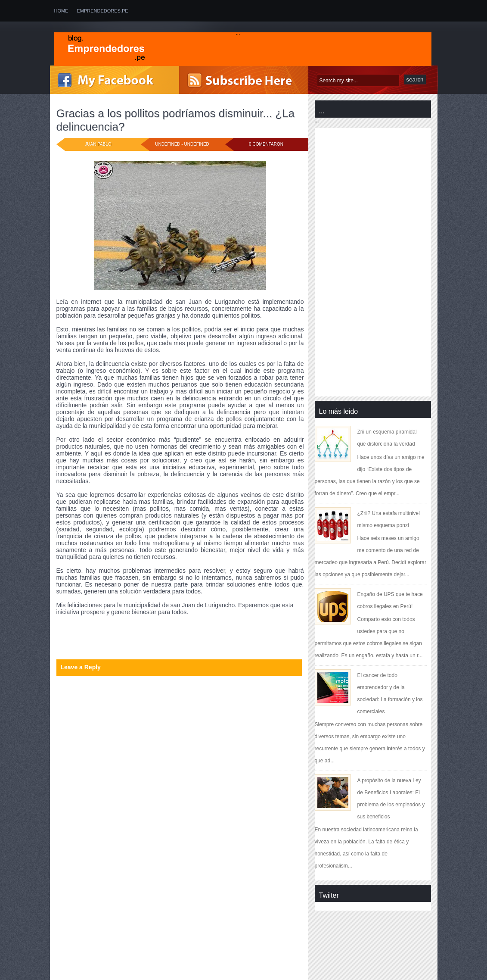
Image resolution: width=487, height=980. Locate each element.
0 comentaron (266, 144)
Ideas (99, 635)
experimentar (73, 635)
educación (138, 629)
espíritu (200, 629)
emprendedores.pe (103, 11)
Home (61, 11)
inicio (114, 635)
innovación (137, 635)
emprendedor (171, 629)
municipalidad (169, 635)
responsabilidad (134, 641)
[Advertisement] (122, 918)
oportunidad (72, 641)
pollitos (101, 641)
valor (164, 641)
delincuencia (107, 629)
